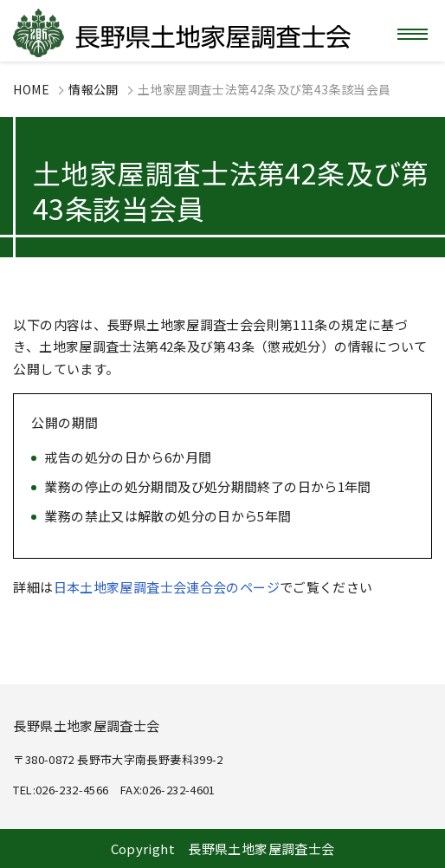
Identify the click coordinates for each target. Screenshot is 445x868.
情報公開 (94, 89)
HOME (31, 89)
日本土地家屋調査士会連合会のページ (167, 587)
